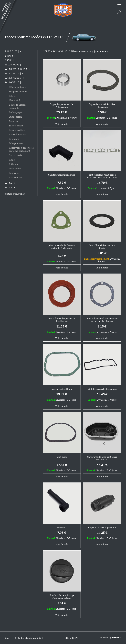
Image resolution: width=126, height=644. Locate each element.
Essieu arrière (17, 130)
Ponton (9, 56)
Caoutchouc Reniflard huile (62, 175)
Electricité (14, 100)
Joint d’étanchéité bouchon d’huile (102, 247)
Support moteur (18, 91)
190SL (9, 60)
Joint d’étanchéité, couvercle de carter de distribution (102, 320)
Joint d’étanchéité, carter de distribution (62, 320)
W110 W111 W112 (16, 69)
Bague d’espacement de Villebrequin (62, 106)
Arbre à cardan (17, 134)
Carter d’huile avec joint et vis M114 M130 (102, 458)
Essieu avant (16, 126)
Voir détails (62, 124)
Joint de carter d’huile (62, 389)
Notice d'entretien (15, 194)
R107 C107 (11, 51)
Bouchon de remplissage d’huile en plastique (62, 597)
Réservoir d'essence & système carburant (21, 149)
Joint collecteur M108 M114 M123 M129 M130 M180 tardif (102, 176)
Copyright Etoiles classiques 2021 (24, 638)
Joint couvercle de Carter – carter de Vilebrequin (62, 247)
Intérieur (14, 164)
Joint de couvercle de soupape (102, 389)
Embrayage (15, 112)
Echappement (17, 143)
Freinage (14, 139)
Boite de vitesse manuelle (18, 106)
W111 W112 (12, 73)
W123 (8, 187)
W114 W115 (12, 82)
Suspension (15, 117)
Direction (14, 121)
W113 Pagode (13, 78)
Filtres (12, 96)
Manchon (62, 527)
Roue (12, 160)
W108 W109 (12, 65)
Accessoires (16, 177)
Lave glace (15, 169)
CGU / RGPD (72, 638)
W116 (8, 183)
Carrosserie (16, 155)
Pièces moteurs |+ (19, 87)
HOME (46, 51)
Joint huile (62, 457)
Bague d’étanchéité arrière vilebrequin (102, 106)
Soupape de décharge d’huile (102, 527)
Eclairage (14, 173)
